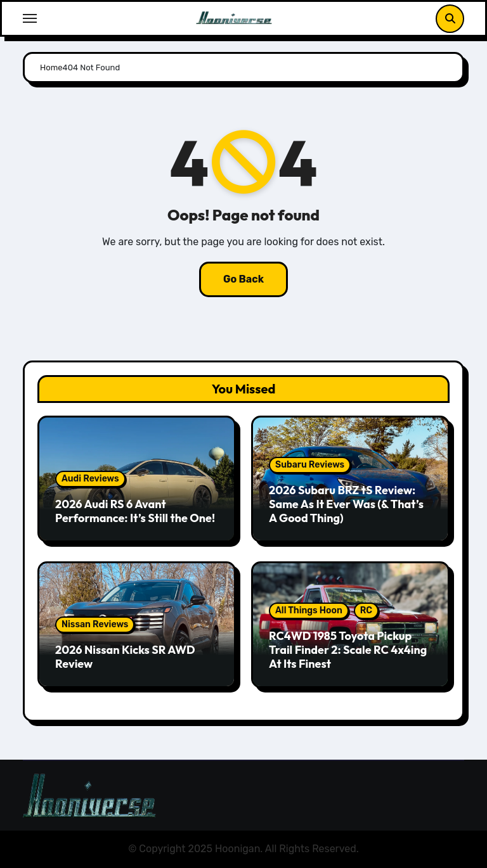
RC (366, 610)
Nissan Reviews (95, 624)
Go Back (243, 279)
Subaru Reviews (310, 465)
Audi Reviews (90, 479)
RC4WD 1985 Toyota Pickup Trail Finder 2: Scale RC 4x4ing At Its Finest (348, 649)
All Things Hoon (309, 610)
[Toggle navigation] (30, 18)
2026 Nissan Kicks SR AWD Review (125, 657)
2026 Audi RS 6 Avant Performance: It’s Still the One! (135, 511)
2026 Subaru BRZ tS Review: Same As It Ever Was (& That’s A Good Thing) (346, 504)
